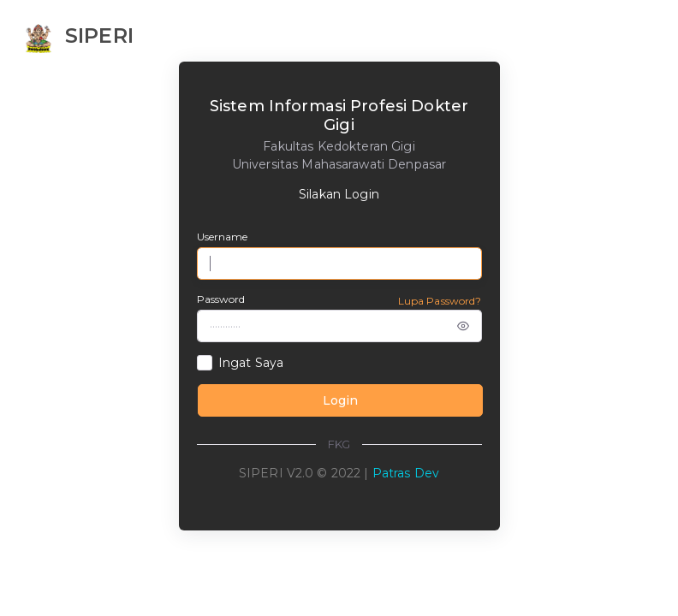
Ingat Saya (251, 363)
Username (223, 237)
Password (221, 299)
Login (340, 400)
